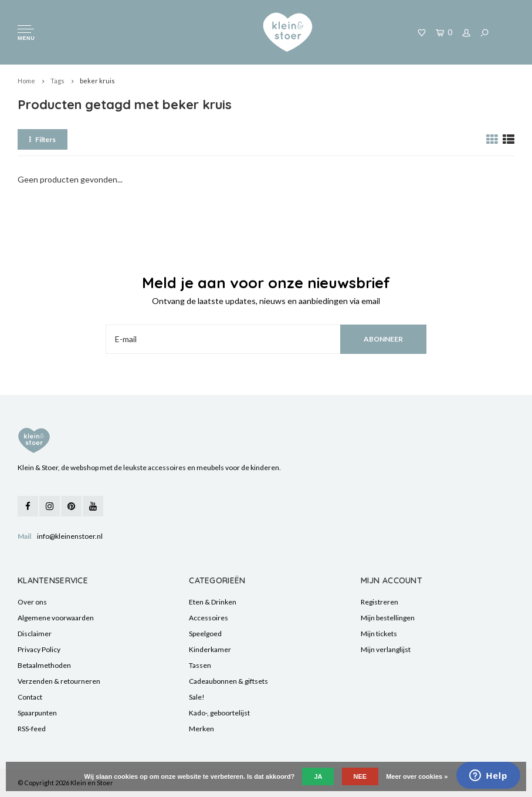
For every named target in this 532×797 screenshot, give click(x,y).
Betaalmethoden (44, 665)
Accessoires (209, 618)
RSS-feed (32, 729)
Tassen (200, 665)
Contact (30, 697)
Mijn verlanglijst (386, 649)
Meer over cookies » (417, 776)
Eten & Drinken (213, 602)
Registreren (379, 602)
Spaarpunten (37, 713)
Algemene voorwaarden (56, 618)
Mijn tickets (379, 634)
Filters (43, 139)
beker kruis (97, 81)
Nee (360, 776)
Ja (318, 776)
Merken (201, 729)
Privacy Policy (39, 649)
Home (26, 81)
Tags (57, 81)
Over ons (32, 602)
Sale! (197, 697)
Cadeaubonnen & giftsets (228, 681)
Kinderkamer (210, 649)
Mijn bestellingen (388, 618)
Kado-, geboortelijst (219, 713)
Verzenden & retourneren (59, 681)
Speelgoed (205, 634)
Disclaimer (35, 634)
